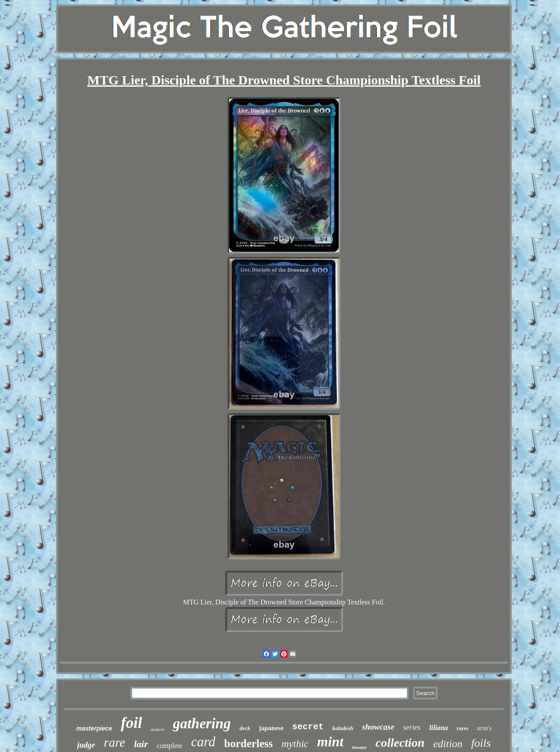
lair (141, 744)
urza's (484, 728)
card (203, 742)
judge (86, 745)
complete (170, 746)
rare (114, 742)
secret (308, 727)
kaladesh (343, 728)
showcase (378, 727)
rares (462, 728)
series (412, 727)
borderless (248, 743)
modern (158, 729)
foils (481, 743)
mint (330, 741)
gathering (202, 724)
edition (448, 744)
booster (359, 747)
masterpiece (94, 728)
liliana (439, 728)
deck (245, 728)
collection (400, 743)
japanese (271, 728)
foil (131, 723)
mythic (295, 744)
